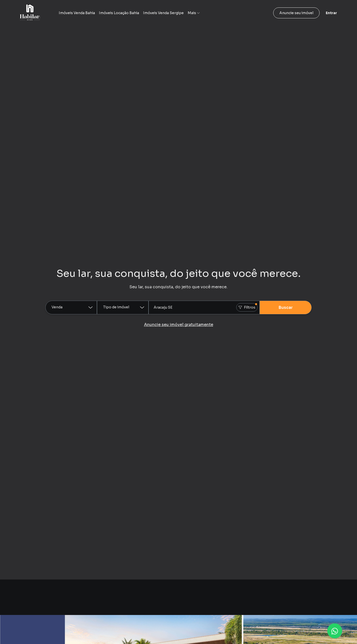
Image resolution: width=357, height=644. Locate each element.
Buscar (286, 307)
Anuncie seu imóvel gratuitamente (179, 325)
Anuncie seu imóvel (296, 13)
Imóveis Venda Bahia (77, 13)
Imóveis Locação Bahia (119, 13)
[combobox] (204, 307)
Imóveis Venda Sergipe (163, 13)
